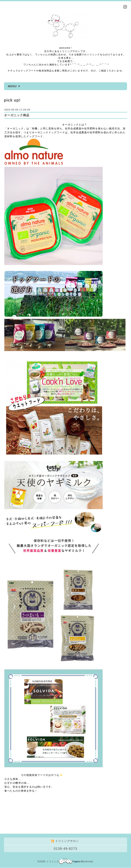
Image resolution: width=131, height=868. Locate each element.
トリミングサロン (56, 862)
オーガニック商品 (17, 115)
